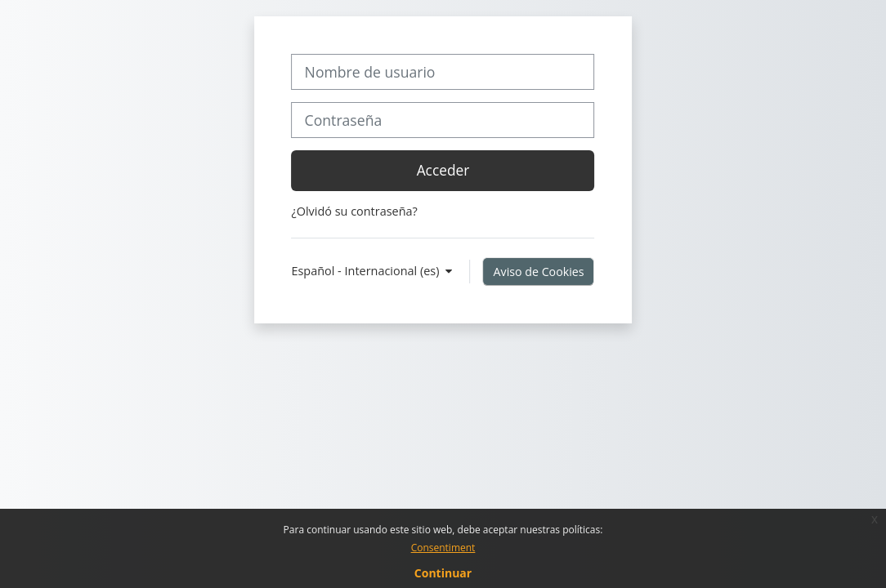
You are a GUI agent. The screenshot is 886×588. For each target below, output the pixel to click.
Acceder (443, 170)
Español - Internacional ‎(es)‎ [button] (367, 271)
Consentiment (443, 548)
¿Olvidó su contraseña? (354, 211)
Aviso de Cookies (539, 272)
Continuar (443, 573)
